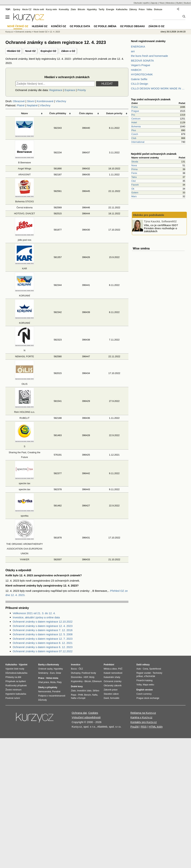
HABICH (136, 70)
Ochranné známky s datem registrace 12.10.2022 (43, 622)
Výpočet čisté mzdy (15, 669)
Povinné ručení (13, 698)
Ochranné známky (23, 32)
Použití (135, 727)
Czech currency (144, 694)
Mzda (53, 682)
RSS (144, 727)
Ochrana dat (79, 713)
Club (134, 138)
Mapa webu (148, 685)
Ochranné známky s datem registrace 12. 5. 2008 (43, 634)
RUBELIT (24, 418)
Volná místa (52, 678)
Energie (110, 9)
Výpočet (23, 665)
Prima (134, 169)
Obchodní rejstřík (141, 3)
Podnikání (109, 665)
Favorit (135, 185)
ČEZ (81, 669)
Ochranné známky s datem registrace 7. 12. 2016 (43, 630)
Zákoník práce (111, 690)
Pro (133, 115)
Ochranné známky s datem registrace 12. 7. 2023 (43, 639)
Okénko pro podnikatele (149, 215)
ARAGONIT (25, 175)
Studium (187, 3)
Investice (76, 665)
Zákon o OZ (68, 51)
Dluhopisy (76, 673)
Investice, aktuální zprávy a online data (36, 617)
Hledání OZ (14, 51)
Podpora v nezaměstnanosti (52, 696)
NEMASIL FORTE (25, 356)
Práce (142, 9)
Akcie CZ (27, 9)
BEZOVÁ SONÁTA (142, 61)
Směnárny (43, 673)
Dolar (58, 673)
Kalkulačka (122, 9)
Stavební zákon (111, 694)
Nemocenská (45, 692)
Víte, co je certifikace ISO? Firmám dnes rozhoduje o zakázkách (161, 228)
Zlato (73, 9)
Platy (59, 682)
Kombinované (45, 101)
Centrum (136, 119)
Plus (134, 130)
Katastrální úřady (112, 677)
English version (145, 690)
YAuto (162, 3)
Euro (52, 673)
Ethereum (97, 681)
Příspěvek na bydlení (16, 681)
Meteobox (170, 3)
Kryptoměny (77, 681)
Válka (149, 9)
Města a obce (110, 669)
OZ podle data (80, 26)
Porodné (56, 692)
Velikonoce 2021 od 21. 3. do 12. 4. (34, 613)
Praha (135, 107)
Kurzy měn (51, 9)
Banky (41, 665)
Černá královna (25, 207)
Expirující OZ (48, 51)
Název (25, 113)
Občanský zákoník (113, 686)
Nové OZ (31, 51)
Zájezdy (154, 3)
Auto (139, 669)
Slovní (31, 101)
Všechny (61, 101)
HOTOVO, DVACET (24, 213)
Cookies (93, 713)
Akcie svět (39, 9)
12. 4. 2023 (55, 32)
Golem (135, 193)
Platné (21, 105)
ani (133, 51)
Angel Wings (24, 169)
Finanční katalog (144, 680)
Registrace (56, 90)
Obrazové (19, 101)
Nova (134, 165)
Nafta (95, 695)
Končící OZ (59, 26)
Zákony (133, 9)
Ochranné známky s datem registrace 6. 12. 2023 (43, 647)
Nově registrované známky (148, 41)
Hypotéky (92, 9)
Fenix (134, 173)
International (138, 142)
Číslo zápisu (86, 113)
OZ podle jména (105, 26)
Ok (133, 189)
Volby (139, 685)
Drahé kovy (77, 686)
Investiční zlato (84, 691)
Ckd (133, 181)
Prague (135, 111)
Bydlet (179, 3)
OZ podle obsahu (132, 26)
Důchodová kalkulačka (16, 673)
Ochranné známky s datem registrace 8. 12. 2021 (43, 643)
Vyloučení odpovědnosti (86, 717)
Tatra (134, 177)
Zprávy (17, 9)
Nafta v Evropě (78, 698)
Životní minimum (13, 690)
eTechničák (150, 676)
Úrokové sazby (45, 669)
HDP (86, 677)
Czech (135, 134)
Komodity (64, 9)
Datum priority (114, 113)
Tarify (102, 9)
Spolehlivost (155, 669)
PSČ (120, 669)
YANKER (25, 559)
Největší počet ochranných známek (154, 154)
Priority (82, 90)
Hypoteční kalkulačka (16, 694)
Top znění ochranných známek (151, 99)
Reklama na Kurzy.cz (143, 713)
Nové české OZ (41, 32)
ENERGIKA (138, 47)
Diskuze (158, 9)
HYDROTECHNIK (142, 74)
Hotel (134, 122)
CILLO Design (140, 84)
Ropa (74, 695)
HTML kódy (156, 727)
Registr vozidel (144, 673)
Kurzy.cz (9, 32)
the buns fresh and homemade (149, 56)
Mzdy (92, 677)
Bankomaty (53, 665)
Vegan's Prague (141, 65)
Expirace (70, 90)
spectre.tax (25, 489)
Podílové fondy (89, 673)
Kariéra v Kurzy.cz (141, 717)
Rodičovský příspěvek (16, 686)
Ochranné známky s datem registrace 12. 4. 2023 (43, 626)
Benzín (88, 695)
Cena (145, 669)
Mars (134, 196)
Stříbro (96, 691)
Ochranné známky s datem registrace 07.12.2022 (43, 651)
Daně (106, 698)
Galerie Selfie (139, 79)
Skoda (135, 162)
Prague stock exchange (148, 698)
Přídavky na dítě (13, 677)
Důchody (42, 700)
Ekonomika (76, 677)
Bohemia (136, 126)
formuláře (115, 698)
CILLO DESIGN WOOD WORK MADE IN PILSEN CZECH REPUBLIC (158, 88)
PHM (80, 695)
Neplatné (32, 105)
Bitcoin (81, 9)
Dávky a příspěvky (48, 687)
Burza (74, 669)
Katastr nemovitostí (113, 673)
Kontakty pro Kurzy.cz (144, 722)
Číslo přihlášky (58, 113)
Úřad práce (44, 682)
